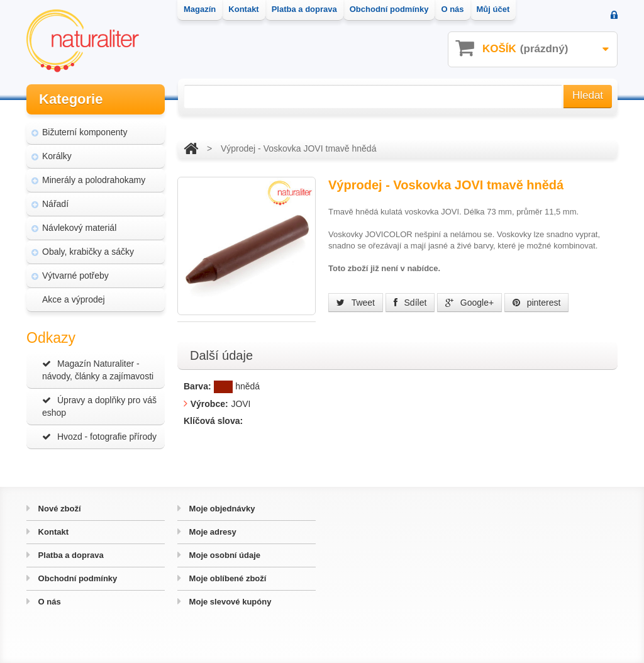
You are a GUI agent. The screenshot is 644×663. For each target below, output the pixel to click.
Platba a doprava (70, 555)
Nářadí (55, 204)
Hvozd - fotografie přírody (99, 437)
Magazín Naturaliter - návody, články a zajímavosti (98, 370)
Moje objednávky (221, 509)
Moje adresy (212, 532)
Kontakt (52, 532)
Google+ (469, 303)
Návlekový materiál (79, 228)
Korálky (57, 156)
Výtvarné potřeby (75, 276)
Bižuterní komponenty (85, 132)
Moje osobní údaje (224, 555)
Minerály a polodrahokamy (94, 180)
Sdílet (410, 303)
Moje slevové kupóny (229, 602)
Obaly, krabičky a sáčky (88, 252)
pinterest (537, 303)
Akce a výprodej (74, 299)
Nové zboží (58, 509)
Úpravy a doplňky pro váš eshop (99, 406)
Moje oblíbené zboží (226, 578)
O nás (48, 602)
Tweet (356, 303)
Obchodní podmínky (76, 578)
